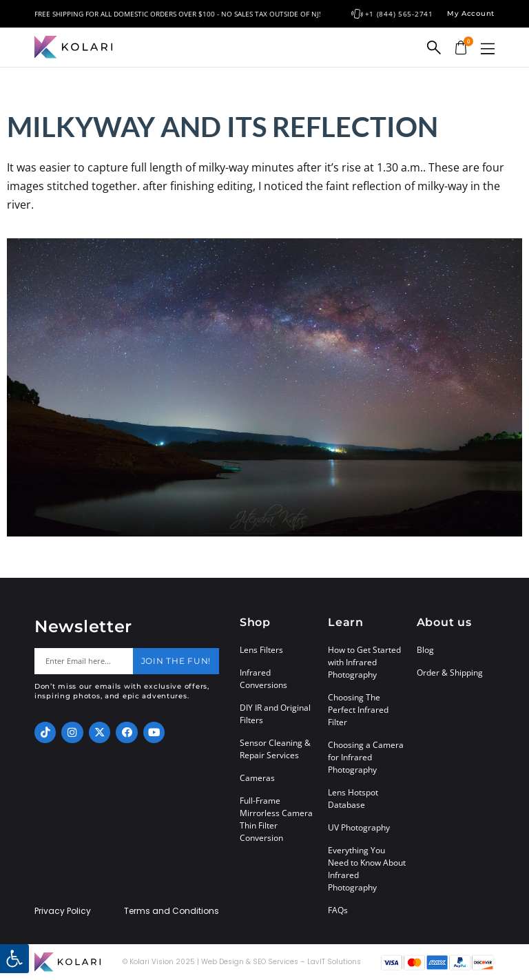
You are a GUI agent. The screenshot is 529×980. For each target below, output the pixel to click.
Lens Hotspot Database (353, 799)
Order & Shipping (450, 673)
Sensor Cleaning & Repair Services (275, 749)
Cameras (257, 778)
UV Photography (359, 827)
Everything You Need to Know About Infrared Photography (367, 869)
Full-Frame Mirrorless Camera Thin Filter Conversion (276, 819)
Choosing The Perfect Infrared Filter (358, 710)
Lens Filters (261, 650)
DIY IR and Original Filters (275, 714)
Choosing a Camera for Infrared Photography (366, 757)
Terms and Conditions (172, 911)
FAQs (338, 910)
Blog (425, 650)
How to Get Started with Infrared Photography (364, 662)
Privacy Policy (63, 911)
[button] (488, 49)
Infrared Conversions (263, 679)
